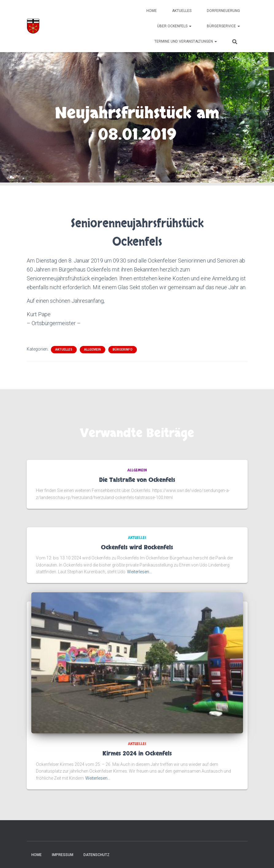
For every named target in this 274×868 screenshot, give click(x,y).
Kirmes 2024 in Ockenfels (137, 754)
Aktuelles (182, 11)
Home (152, 11)
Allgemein (93, 350)
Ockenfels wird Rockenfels (137, 548)
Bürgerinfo (123, 350)
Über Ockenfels (174, 26)
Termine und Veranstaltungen (186, 41)
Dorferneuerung (223, 11)
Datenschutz (96, 855)
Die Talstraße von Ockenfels (137, 480)
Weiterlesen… (139, 572)
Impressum (63, 855)
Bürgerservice (223, 26)
